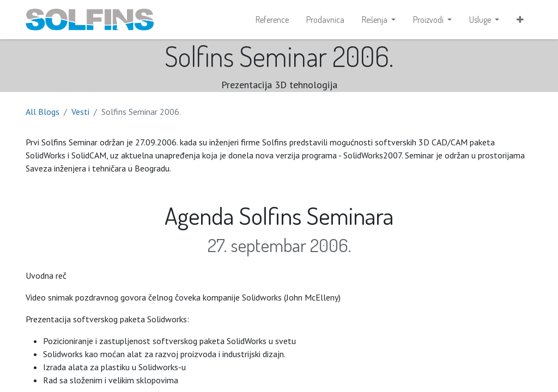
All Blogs (43, 112)
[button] (520, 20)
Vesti (80, 112)
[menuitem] (272, 20)
